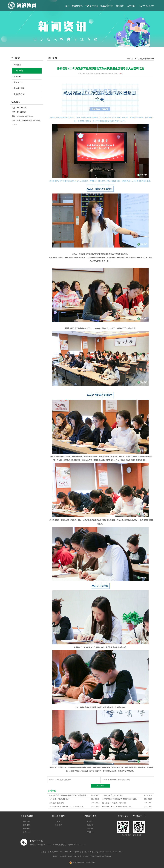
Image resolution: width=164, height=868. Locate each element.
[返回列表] (100, 786)
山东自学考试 (19, 94)
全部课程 (26, 829)
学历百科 (17, 77)
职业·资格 (58, 825)
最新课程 (26, 825)
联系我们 (90, 832)
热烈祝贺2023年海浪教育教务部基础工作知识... (120, 799)
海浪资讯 (17, 65)
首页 (67, 6)
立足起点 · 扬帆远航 (64, 780)
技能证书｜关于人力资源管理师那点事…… (118, 807)
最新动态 (26, 821)
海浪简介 (90, 821)
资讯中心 (26, 832)
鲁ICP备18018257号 (55, 852)
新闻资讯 (120, 6)
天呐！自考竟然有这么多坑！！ (114, 795)
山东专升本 (18, 82)
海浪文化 (90, 825)
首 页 (137, 59)
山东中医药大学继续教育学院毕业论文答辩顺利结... (68, 795)
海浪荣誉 (90, 829)
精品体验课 (77, 6)
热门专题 (19, 71)
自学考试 (58, 821)
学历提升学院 (92, 6)
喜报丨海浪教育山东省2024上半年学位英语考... (67, 807)
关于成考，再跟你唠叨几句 (120, 780)
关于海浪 (131, 6)
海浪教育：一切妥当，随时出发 (114, 803)
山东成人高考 (19, 88)
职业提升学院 (107, 6)
